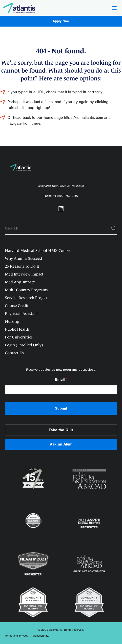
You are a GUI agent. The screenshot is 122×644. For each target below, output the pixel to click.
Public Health (17, 329)
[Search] (114, 228)
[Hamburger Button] (114, 8)
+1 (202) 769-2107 (66, 196)
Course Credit (17, 306)
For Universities (19, 337)
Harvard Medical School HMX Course (38, 251)
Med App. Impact (20, 282)
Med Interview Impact (24, 274)
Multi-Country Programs (26, 290)
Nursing (12, 321)
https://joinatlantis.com (83, 118)
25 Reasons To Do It (22, 266)
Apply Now (61, 21)
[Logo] (19, 8)
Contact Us (14, 353)
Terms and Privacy (17, 636)
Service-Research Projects (27, 298)
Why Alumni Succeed (23, 258)
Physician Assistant (21, 314)
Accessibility (41, 636)
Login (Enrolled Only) (24, 345)
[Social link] (61, 211)
